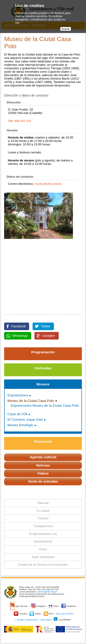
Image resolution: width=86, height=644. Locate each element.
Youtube (21, 614)
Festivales (43, 368)
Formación (43, 441)
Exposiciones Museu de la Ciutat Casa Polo (45, 405)
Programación (43, 352)
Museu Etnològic (21, 425)
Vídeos (43, 473)
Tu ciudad (43, 511)
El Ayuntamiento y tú (43, 534)
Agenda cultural (43, 457)
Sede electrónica (43, 557)
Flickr (54, 606)
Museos (43, 384)
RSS (49, 614)
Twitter (46, 326)
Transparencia (43, 526)
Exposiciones (18, 395)
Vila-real (43, 503)
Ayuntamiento (43, 541)
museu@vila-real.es (48, 184)
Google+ (49, 336)
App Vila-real (19, 606)
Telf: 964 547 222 (19, 121)
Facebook (18, 326)
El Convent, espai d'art (25, 419)
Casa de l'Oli (17, 414)
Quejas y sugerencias (27, 620)
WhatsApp (20, 336)
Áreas (43, 549)
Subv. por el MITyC (65, 614)
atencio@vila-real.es (48, 592)
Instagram (39, 606)
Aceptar (66, 29)
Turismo (43, 518)
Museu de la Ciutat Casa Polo (31, 401)
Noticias (43, 465)
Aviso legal (45, 620)
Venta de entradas (43, 481)
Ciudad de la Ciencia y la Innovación (43, 565)
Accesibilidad (62, 620)
